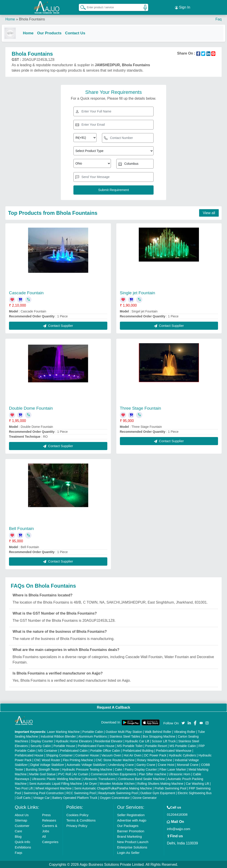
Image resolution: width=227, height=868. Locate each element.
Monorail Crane (188, 764)
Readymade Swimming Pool (118, 793)
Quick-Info (22, 841)
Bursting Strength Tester (43, 769)
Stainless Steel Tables (125, 736)
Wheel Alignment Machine (53, 788)
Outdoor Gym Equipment (158, 793)
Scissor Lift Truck (164, 741)
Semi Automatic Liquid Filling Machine (56, 783)
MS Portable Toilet (130, 745)
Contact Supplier (58, 325)
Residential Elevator (109, 741)
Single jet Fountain (138, 292)
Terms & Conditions (81, 820)
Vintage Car (42, 797)
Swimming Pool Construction (44, 793)
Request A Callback (113, 707)
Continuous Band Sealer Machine (142, 778)
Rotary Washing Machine (155, 760)
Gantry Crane (146, 764)
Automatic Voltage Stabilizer (86, 764)
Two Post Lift (24, 788)
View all (209, 212)
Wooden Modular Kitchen (117, 783)
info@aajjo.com (179, 828)
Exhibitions (23, 847)
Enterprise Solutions (132, 847)
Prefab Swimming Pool (170, 788)
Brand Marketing (130, 836)
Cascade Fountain (26, 292)
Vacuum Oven (111, 755)
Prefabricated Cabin (74, 750)
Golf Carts (23, 797)
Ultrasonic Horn (179, 774)
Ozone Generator (144, 797)
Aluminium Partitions (93, 736)
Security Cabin (41, 745)
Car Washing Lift (197, 783)
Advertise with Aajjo (132, 820)
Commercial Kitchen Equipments (113, 774)
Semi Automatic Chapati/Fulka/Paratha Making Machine (113, 788)
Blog (18, 836)
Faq (218, 18)
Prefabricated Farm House (96, 745)
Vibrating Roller (185, 731)
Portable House (64, 745)
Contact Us (79, 32)
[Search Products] (81, 7)
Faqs (19, 852)
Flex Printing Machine (78, 760)
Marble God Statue (42, 774)
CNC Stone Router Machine (115, 760)
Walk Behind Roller (158, 731)
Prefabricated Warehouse (174, 750)
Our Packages (128, 825)
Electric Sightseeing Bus (195, 793)
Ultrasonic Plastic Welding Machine (56, 778)
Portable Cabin (93, 731)
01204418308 (177, 814)
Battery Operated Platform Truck (75, 797)
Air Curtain (81, 774)
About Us (22, 814)
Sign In (183, 7)
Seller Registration (131, 814)
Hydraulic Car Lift (137, 741)
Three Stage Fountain (141, 408)
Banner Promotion (131, 831)
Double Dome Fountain (31, 408)
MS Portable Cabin (183, 745)
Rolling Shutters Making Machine (160, 783)
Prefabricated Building (138, 750)
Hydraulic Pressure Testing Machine (87, 769)
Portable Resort (156, 745)
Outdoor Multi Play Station (124, 731)
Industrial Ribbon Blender (58, 736)
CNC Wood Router (47, 760)
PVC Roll (65, 774)
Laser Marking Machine (64, 731)
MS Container (48, 750)
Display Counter (42, 741)
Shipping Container (59, 755)
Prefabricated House (29, 755)
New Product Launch (133, 841)
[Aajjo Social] (183, 722)
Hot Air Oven (133, 755)
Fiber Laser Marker (173, 769)
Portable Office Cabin (105, 750)
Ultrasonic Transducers (100, 778)
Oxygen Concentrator (115, 797)
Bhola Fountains (32, 18)
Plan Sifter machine (153, 774)
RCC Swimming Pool (81, 793)
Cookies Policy (77, 814)
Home (10, 18)
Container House (87, 755)
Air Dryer (91, 783)
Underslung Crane (121, 764)
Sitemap (21, 820)
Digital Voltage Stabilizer (47, 764)
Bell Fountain (21, 528)
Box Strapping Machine (159, 736)
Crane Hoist (166, 764)
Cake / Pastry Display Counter (136, 769)
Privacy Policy (77, 825)
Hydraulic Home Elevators (74, 741)
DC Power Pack (155, 755)
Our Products (53, 32)
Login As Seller (128, 852)
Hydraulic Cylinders (182, 755)
